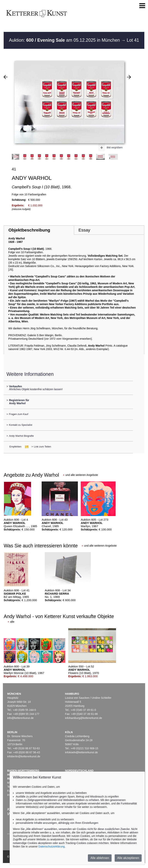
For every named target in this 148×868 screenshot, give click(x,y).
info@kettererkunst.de (20, 718)
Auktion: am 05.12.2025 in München (65, 40)
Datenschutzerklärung (51, 846)
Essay (84, 230)
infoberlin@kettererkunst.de (24, 756)
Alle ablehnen (100, 858)
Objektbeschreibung (29, 230)
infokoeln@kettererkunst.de (81, 752)
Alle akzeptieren (128, 858)
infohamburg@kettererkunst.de (83, 718)
